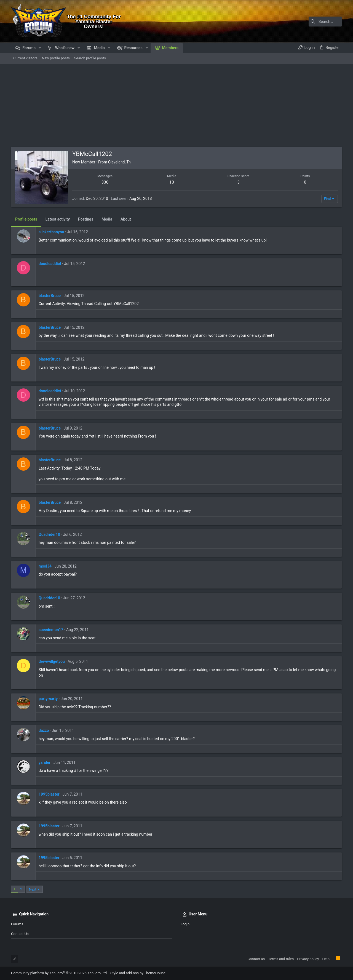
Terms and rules (281, 959)
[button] (40, 48)
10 (172, 182)
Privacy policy (308, 959)
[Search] (307, 22)
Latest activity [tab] (58, 219)
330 (105, 182)
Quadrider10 (49, 534)
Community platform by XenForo (59, 973)
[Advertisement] (176, 105)
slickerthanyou (51, 232)
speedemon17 (51, 630)
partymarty (48, 699)
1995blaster (49, 794)
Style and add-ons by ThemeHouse (138, 973)
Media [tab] (107, 219)
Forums (17, 924)
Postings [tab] (86, 219)
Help (326, 959)
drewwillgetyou (52, 661)
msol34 (45, 566)
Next (33, 889)
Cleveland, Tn (119, 162)
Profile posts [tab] (26, 219)
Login (185, 924)
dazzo (44, 730)
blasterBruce (50, 296)
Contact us (20, 934)
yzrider (45, 762)
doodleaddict (50, 264)
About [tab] (126, 219)
